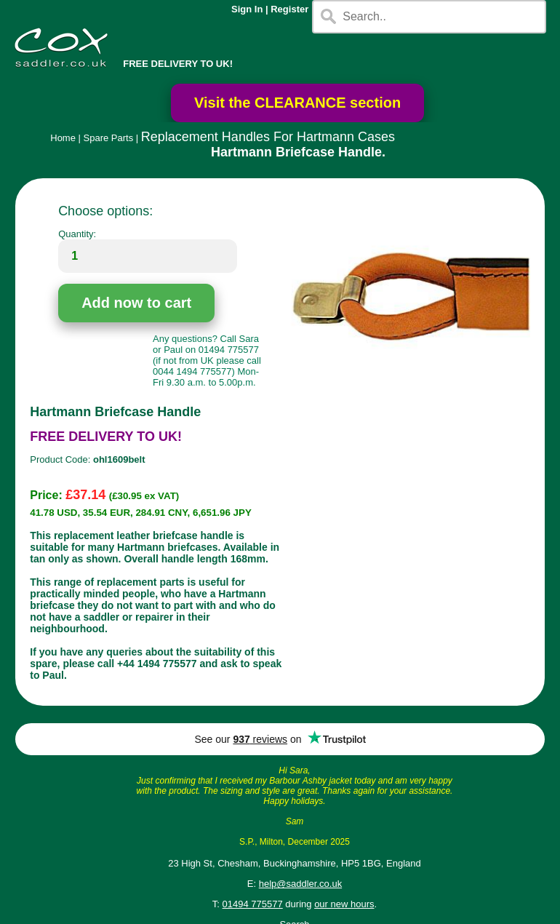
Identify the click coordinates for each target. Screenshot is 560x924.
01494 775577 (253, 904)
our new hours (344, 904)
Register (289, 9)
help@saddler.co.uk (300, 884)
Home (63, 138)
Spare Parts (109, 138)
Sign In (247, 9)
